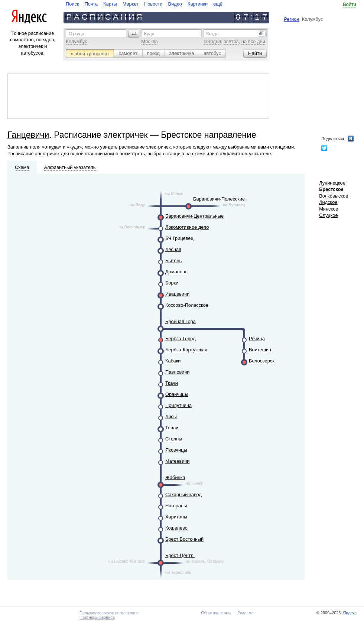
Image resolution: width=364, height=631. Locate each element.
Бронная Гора (181, 321)
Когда (212, 34)
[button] (134, 33)
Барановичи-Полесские (219, 199)
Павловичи (177, 372)
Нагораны (176, 506)
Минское (329, 209)
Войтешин (260, 350)
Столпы (174, 439)
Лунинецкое (332, 183)
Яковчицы (176, 450)
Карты (110, 4)
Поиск (72, 4)
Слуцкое (328, 215)
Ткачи (172, 383)
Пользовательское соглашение (109, 613)
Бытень (173, 261)
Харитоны (176, 517)
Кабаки (173, 361)
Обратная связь (216, 613)
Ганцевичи (28, 135)
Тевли (172, 428)
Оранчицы (177, 394)
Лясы (171, 417)
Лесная (173, 249)
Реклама (246, 613)
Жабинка (175, 477)
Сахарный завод (183, 495)
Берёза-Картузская (186, 350)
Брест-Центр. (180, 555)
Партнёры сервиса (97, 617)
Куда (149, 34)
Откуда (76, 34)
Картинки (198, 4)
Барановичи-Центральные (194, 216)
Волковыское (334, 196)
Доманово (176, 272)
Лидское (328, 202)
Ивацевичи (177, 294)
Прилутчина (178, 405)
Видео (175, 4)
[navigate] (144, 4)
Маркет (131, 4)
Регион (292, 19)
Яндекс (350, 613)
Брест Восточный (184, 539)
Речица (257, 339)
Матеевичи (177, 461)
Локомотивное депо (187, 227)
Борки (172, 283)
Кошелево (176, 528)
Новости (153, 4)
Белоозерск (262, 361)
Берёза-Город (181, 339)
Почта (91, 4)
